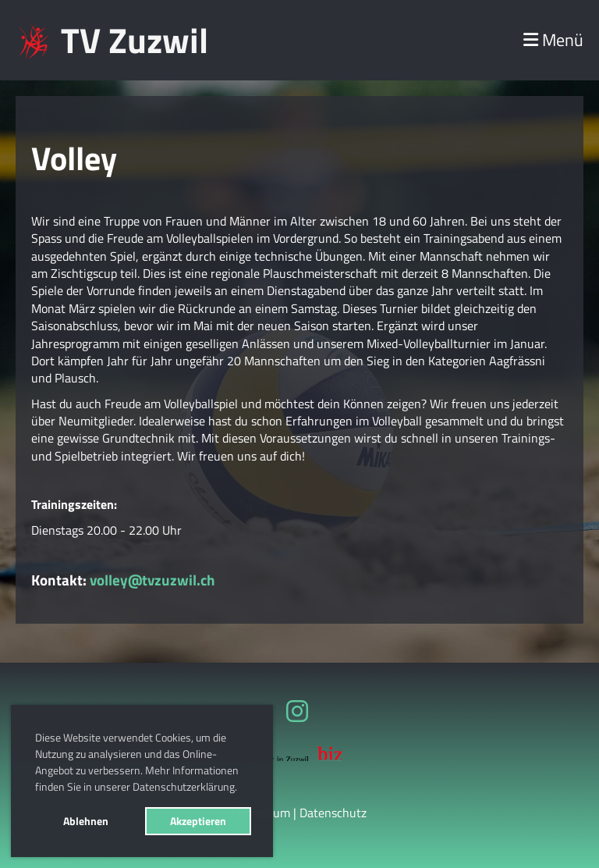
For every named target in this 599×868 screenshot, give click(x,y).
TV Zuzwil (135, 40)
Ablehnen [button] (86, 821)
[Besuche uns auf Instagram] (297, 711)
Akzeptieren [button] (198, 821)
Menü (553, 40)
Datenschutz (333, 813)
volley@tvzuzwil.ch (152, 580)
